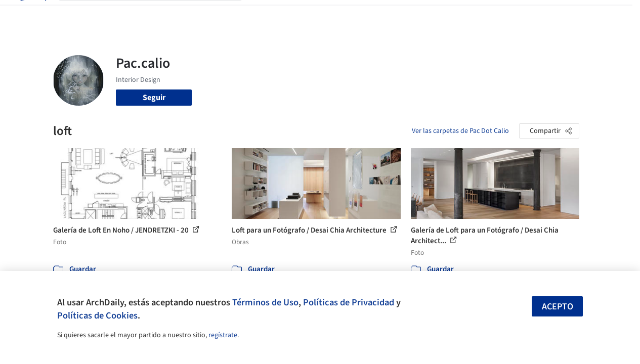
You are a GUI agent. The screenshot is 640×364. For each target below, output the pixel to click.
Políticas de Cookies (97, 315)
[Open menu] (608, 14)
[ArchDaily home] (32, 14)
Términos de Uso (265, 302)
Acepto (558, 307)
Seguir (154, 98)
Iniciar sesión (491, 14)
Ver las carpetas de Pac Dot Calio (460, 131)
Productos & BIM (351, 14)
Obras (262, 14)
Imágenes (297, 14)
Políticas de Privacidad (349, 302)
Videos (436, 14)
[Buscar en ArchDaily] (158, 14)
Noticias (402, 14)
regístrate (223, 335)
